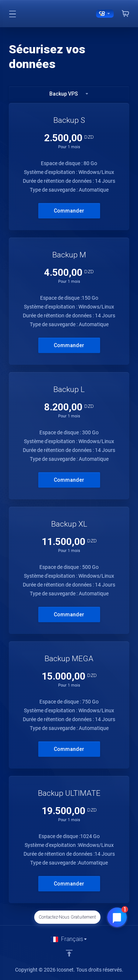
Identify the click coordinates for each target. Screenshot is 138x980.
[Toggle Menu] (12, 14)
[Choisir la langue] (69, 939)
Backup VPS (69, 94)
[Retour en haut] (69, 953)
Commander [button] (69, 211)
